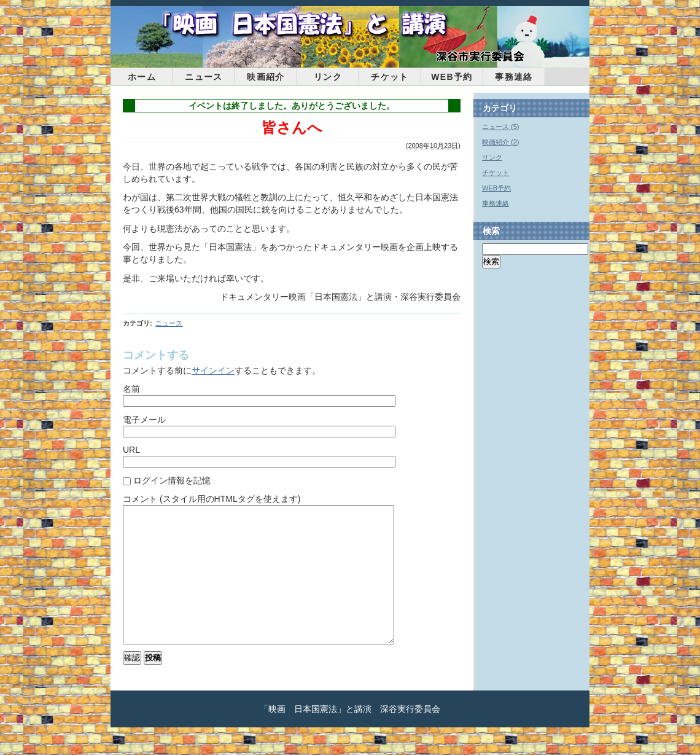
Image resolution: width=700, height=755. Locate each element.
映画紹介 (266, 77)
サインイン (213, 370)
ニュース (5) (501, 127)
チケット (390, 77)
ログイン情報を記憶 (172, 480)
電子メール (144, 420)
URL (131, 450)
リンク (328, 77)
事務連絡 (514, 77)
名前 (131, 389)
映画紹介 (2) (501, 142)
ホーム (142, 77)
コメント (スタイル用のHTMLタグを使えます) (212, 499)
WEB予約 (452, 77)
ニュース (204, 77)
